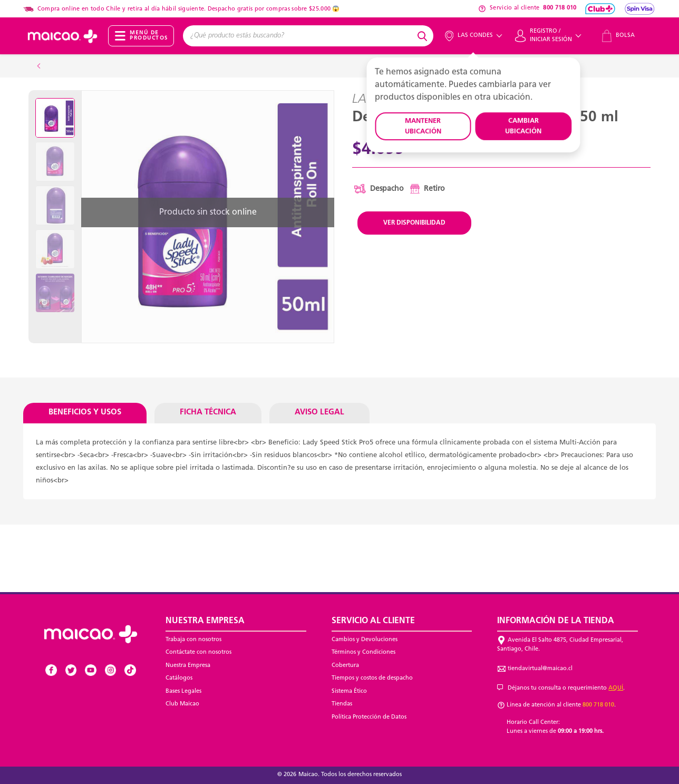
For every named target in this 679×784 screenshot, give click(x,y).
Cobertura (345, 666)
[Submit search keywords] (424, 36)
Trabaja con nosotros (193, 640)
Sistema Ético (349, 691)
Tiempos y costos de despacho (372, 678)
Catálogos (179, 678)
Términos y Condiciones (363, 652)
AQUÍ (616, 688)
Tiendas (342, 704)
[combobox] (299, 36)
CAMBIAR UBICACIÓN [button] (523, 126)
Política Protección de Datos (369, 717)
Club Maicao (182, 704)
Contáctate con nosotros (198, 652)
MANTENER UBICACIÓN (423, 126)
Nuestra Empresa (188, 666)
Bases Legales (183, 691)
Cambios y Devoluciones (365, 640)
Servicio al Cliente (373, 621)
